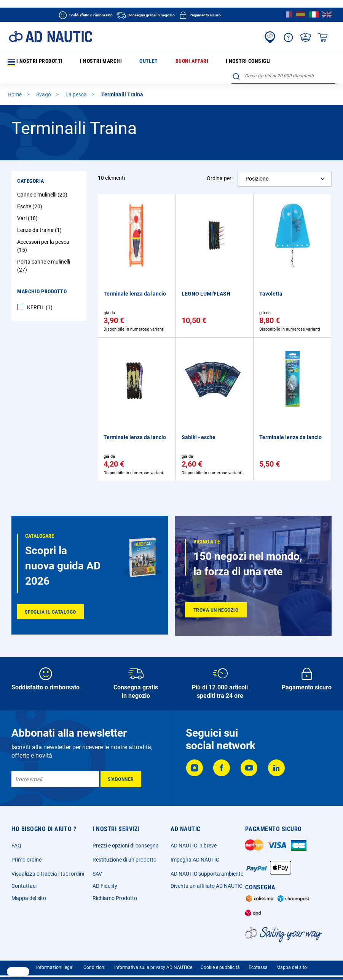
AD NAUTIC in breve (194, 841)
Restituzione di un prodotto (124, 855)
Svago (44, 82)
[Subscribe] (121, 775)
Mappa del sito (29, 894)
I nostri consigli (186, 62)
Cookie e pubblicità (220, 963)
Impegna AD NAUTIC (195, 855)
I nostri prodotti (34, 63)
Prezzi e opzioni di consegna (126, 841)
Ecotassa (258, 963)
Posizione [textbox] (257, 166)
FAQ (16, 841)
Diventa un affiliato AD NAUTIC (207, 881)
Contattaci (24, 881)
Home (15, 82)
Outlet (117, 62)
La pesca (77, 82)
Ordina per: (220, 166)
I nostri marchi (85, 62)
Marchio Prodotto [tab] (42, 279)
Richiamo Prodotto (115, 894)
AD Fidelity (105, 881)
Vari (28, 206)
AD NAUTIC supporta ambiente (207, 869)
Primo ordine (26, 855)
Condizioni (94, 963)
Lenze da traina (40, 218)
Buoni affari (146, 62)
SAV (97, 869)
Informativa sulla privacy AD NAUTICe (153, 963)
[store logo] (50, 37)
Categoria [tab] (31, 169)
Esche (31, 194)
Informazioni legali (55, 963)
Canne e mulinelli (43, 182)
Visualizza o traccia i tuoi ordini (48, 869)
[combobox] (283, 61)
